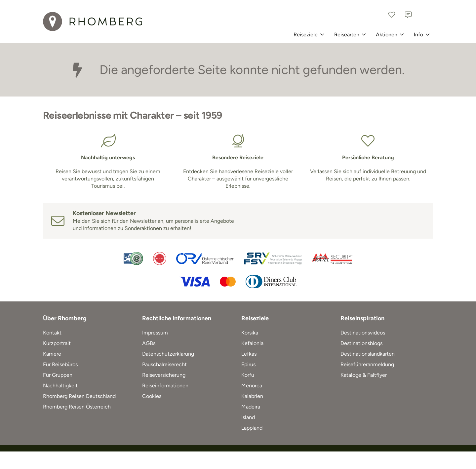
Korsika (250, 333)
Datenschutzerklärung (168, 354)
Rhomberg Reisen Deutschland (79, 396)
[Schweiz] (425, 15)
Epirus (248, 364)
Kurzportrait (57, 343)
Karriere (52, 354)
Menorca (252, 386)
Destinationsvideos (363, 333)
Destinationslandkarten (368, 354)
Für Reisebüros (60, 364)
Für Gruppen (58, 375)
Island (248, 417)
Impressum (155, 333)
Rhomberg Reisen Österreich (77, 407)
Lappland (252, 428)
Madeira (251, 407)
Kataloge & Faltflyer (364, 375)
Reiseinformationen (165, 386)
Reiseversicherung (164, 375)
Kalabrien (252, 396)
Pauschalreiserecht (164, 364)
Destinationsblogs (361, 343)
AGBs (149, 343)
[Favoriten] (392, 15)
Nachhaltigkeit (60, 386)
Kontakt (52, 333)
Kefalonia (252, 343)
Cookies (152, 396)
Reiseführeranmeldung (367, 364)
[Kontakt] (408, 15)
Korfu (248, 375)
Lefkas (249, 354)
